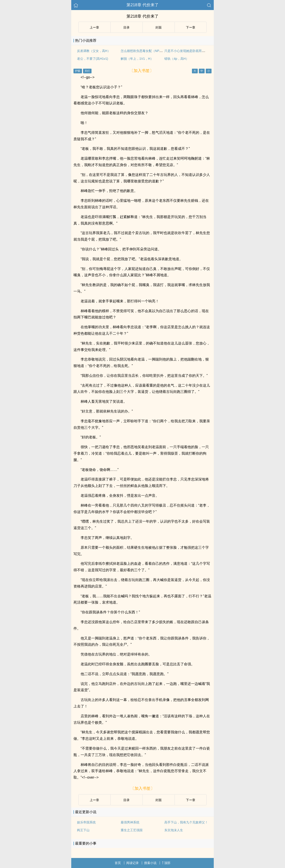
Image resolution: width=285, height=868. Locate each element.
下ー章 (191, 27)
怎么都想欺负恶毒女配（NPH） (143, 51)
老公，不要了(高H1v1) (93, 59)
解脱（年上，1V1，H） (137, 59)
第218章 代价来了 (142, 5)
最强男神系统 (130, 822)
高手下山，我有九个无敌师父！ (186, 822)
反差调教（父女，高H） (94, 51)
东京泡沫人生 (174, 830)
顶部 (166, 863)
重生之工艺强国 (132, 830)
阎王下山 (83, 830)
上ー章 (94, 27)
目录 (126, 27)
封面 (159, 27)
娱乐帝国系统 (86, 822)
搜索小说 (150, 863)
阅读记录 (132, 863)
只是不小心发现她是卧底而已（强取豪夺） (194, 51)
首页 (118, 863)
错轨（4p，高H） (177, 59)
